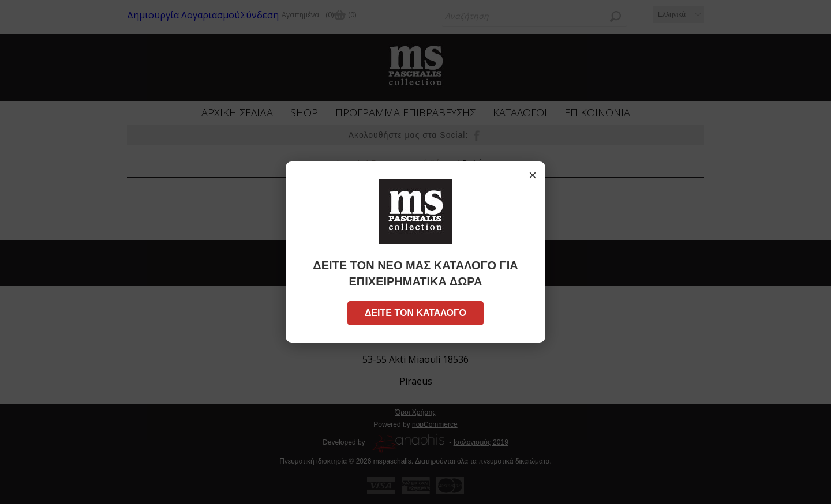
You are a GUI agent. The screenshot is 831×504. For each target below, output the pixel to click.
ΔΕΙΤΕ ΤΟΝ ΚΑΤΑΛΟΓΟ (415, 313)
